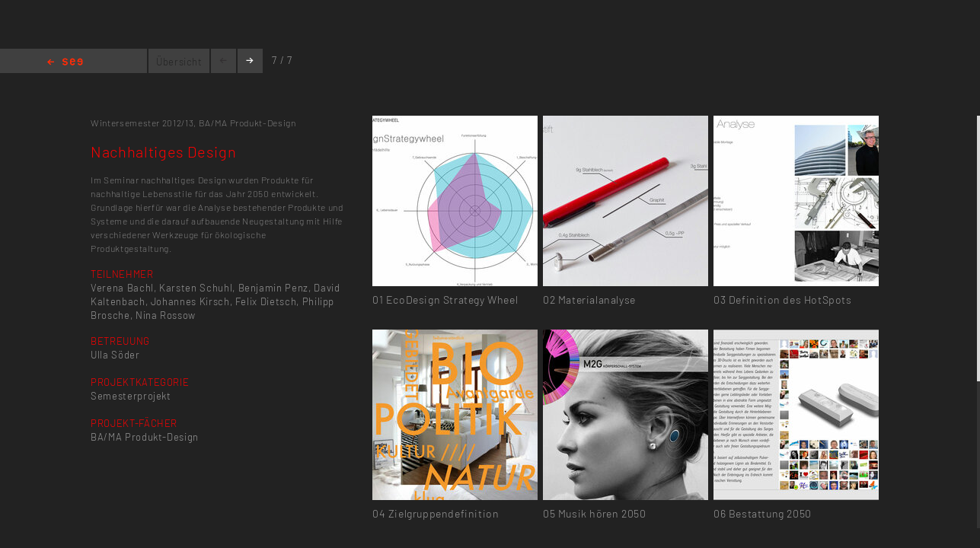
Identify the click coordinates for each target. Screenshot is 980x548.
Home (65, 63)
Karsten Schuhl (196, 288)
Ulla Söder (115, 355)
